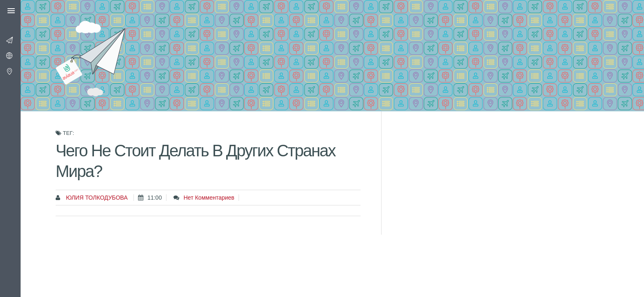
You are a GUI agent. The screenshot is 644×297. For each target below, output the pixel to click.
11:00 (155, 198)
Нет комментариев (209, 198)
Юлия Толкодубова (96, 198)
